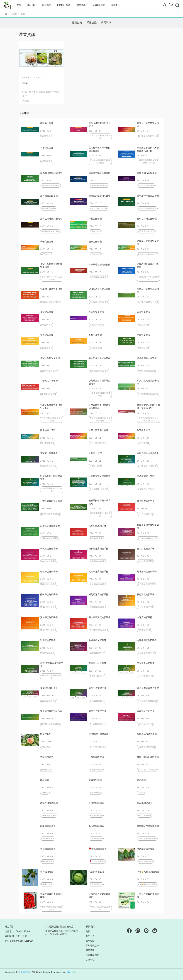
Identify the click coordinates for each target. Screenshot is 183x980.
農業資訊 (81, 5)
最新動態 (46, 5)
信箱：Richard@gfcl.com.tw (19, 941)
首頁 (19, 5)
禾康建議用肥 (98, 5)
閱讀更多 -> (28, 101)
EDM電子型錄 (64, 5)
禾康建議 (92, 23)
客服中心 (115, 5)
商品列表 (90, 936)
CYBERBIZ (71, 972)
